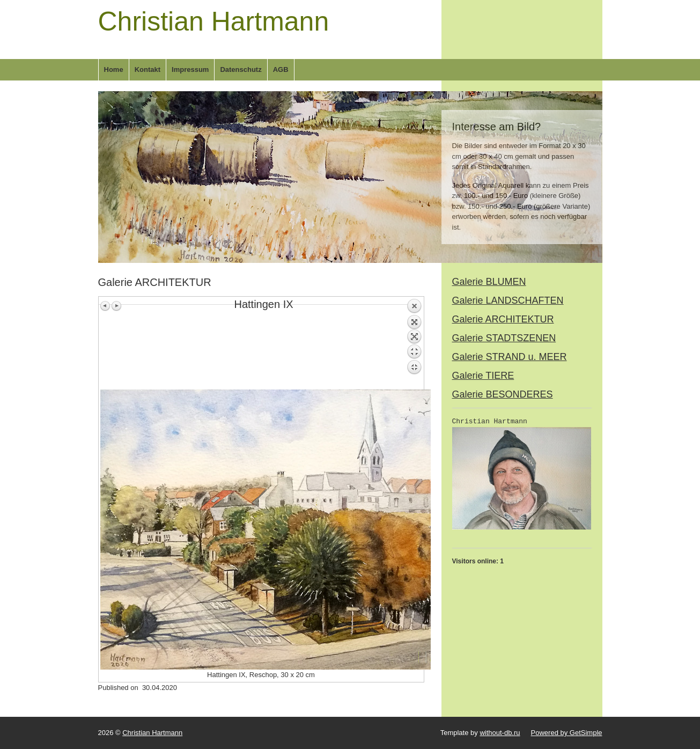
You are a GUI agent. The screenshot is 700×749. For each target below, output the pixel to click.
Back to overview (414, 344)
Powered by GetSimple (567, 733)
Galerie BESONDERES (503, 394)
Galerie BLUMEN (489, 282)
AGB (281, 69)
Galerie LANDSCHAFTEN (508, 300)
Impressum (190, 69)
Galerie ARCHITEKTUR (503, 319)
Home (114, 69)
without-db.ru (500, 733)
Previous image (106, 306)
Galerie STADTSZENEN (504, 338)
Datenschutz (241, 69)
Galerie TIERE (483, 376)
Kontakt (148, 69)
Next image (116, 306)
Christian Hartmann (214, 21)
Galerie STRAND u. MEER (510, 357)
